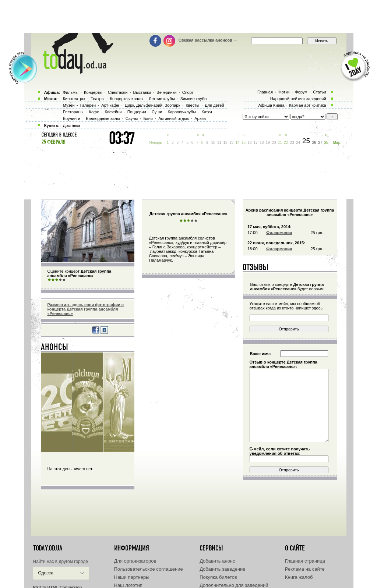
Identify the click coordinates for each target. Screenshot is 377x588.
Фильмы (71, 92)
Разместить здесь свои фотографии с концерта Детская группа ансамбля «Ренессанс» (86, 309)
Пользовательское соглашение (149, 569)
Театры (97, 99)
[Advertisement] (188, 17)
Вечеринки (166, 92)
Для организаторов (135, 561)
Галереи (88, 105)
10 (213, 143)
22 (286, 143)
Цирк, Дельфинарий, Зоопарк (152, 105)
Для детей (214, 105)
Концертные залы (127, 99)
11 (219, 143)
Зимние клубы (194, 99)
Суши (157, 112)
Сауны (132, 118)
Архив (200, 118)
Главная (265, 92)
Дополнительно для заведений (234, 585)
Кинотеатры (74, 99)
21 (280, 143)
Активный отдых (174, 118)
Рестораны (73, 112)
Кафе (94, 112)
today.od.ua (48, 548)
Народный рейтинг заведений (298, 99)
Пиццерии (137, 112)
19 (268, 143)
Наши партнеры (132, 577)
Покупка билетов (218, 577)
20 (274, 143)
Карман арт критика (308, 105)
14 (237, 143)
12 (226, 143)
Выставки (142, 92)
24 (298, 143)
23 (292, 143)
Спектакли (118, 92)
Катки (207, 112)
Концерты (93, 92)
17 (256, 143)
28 (326, 143)
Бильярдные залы (103, 118)
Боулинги (72, 118)
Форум (301, 92)
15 (244, 143)
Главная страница (305, 561)
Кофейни (113, 112)
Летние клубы (162, 99)
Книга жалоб (299, 577)
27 (320, 143)
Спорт (188, 92)
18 (262, 143)
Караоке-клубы (182, 112)
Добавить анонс (217, 561)
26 (314, 143)
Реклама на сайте (305, 569)
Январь (155, 143)
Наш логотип (128, 585)
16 (249, 143)
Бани (148, 118)
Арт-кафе (110, 105)
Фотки (284, 92)
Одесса (46, 573)
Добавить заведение (222, 569)
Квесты (192, 105)
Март (338, 143)
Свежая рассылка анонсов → (208, 40)
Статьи (320, 92)
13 (231, 143)
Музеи (69, 105)
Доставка (72, 125)
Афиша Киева (271, 105)
